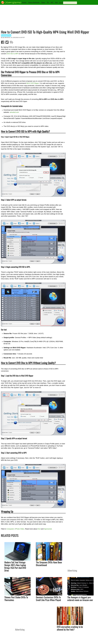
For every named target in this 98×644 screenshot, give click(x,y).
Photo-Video (20, 529)
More (56, 2)
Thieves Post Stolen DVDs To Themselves (16, 599)
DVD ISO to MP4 (13, 54)
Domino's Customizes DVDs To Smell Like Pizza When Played (48, 599)
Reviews (24, 2)
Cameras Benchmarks (34, 2)
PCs (48, 2)
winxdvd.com (14, 112)
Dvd (39, 529)
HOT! (52, 2)
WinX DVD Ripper (32, 83)
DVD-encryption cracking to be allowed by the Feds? (70, 628)
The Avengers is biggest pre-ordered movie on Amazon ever (80, 599)
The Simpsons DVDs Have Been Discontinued (49, 564)
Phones (43, 2)
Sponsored (48, 529)
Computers (10, 529)
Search (61, 3)
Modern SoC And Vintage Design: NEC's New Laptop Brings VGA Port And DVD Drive (15, 566)
